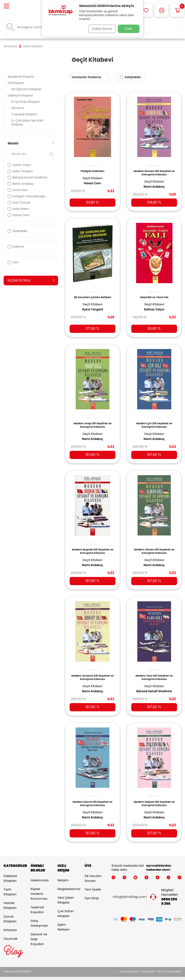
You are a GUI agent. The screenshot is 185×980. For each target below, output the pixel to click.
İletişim (63, 874)
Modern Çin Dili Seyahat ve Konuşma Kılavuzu (154, 420)
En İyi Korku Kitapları (26, 102)
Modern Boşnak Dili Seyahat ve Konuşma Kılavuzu (92, 545)
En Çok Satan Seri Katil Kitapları (27, 122)
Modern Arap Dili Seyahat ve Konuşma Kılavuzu (92, 420)
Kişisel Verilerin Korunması (39, 888)
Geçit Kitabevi (92, 175)
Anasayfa (10, 46)
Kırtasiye (10, 924)
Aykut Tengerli (92, 306)
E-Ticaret (78, 975)
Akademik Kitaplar (21, 77)
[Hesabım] (162, 10)
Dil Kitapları (16, 83)
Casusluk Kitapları (25, 114)
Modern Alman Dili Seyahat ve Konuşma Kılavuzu (154, 545)
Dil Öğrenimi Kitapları (27, 89)
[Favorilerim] (146, 10)
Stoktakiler (18, 231)
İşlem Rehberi (63, 921)
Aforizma (18, 108)
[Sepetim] (177, 10)
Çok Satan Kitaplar (66, 908)
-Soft (66, 975)
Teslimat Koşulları (37, 904)
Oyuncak (11, 932)
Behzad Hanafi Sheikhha (154, 685)
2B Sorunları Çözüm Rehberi (93, 293)
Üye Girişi (92, 892)
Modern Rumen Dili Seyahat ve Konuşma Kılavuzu (154, 170)
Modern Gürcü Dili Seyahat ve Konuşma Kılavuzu (92, 796)
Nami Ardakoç (154, 184)
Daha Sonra (100, 29)
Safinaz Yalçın (154, 306)
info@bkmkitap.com (130, 891)
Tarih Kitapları (10, 886)
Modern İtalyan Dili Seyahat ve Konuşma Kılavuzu (154, 796)
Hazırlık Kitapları (10, 899)
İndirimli (16, 247)
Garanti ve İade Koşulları (39, 933)
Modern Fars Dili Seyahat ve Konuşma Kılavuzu (154, 671)
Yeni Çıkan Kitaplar (66, 894)
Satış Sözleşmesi (39, 917)
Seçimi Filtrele (31, 281)
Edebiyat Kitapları (21, 95)
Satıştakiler (130, 77)
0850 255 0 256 (169, 895)
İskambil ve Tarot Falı (154, 293)
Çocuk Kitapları (10, 913)
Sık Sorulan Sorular (93, 872)
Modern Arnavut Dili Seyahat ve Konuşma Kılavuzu (92, 671)
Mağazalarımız (67, 883)
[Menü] (7, 6)
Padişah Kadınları (93, 168)
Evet (129, 29)
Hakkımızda (40, 874)
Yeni (13, 262)
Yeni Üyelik (93, 883)
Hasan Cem (92, 180)
